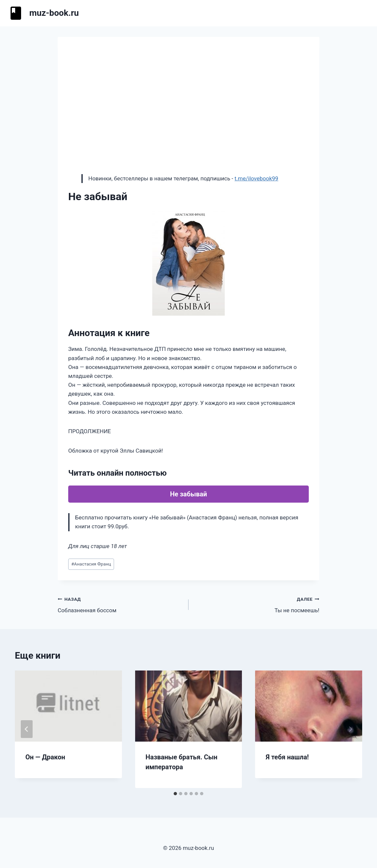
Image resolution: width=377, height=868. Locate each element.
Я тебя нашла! (287, 757)
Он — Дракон (45, 757)
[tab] (175, 794)
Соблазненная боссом (120, 604)
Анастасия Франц (91, 564)
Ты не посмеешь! (257, 604)
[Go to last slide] (27, 729)
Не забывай (188, 494)
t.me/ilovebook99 (257, 178)
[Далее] (350, 729)
